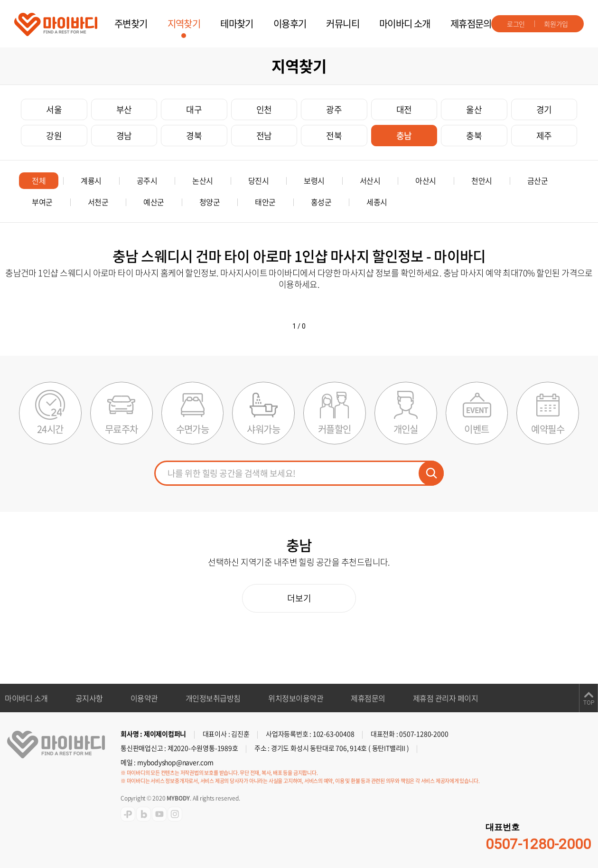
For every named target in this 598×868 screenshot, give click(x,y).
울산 (474, 109)
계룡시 (91, 180)
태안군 (265, 202)
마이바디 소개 (405, 24)
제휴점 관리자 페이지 (446, 698)
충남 (404, 136)
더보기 (299, 598)
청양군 (210, 202)
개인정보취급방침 (213, 698)
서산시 (370, 180)
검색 (431, 473)
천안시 (482, 180)
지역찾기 (184, 24)
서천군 (98, 202)
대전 (404, 109)
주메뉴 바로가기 (0, 0)
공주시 (147, 180)
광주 (334, 109)
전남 (264, 136)
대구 (194, 109)
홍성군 (321, 202)
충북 (474, 136)
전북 (334, 136)
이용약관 (144, 698)
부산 (124, 109)
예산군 (154, 202)
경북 (194, 136)
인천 (264, 109)
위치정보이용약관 (296, 698)
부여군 (42, 202)
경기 (544, 109)
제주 (544, 136)
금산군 (538, 180)
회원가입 (556, 24)
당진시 (259, 180)
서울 (54, 109)
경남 (124, 136)
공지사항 (89, 698)
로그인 (516, 24)
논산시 (203, 180)
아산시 (426, 180)
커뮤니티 (343, 24)
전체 (39, 180)
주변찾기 (131, 24)
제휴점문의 (471, 24)
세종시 (377, 202)
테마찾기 (237, 24)
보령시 (314, 180)
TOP (589, 703)
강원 (54, 136)
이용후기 (290, 24)
